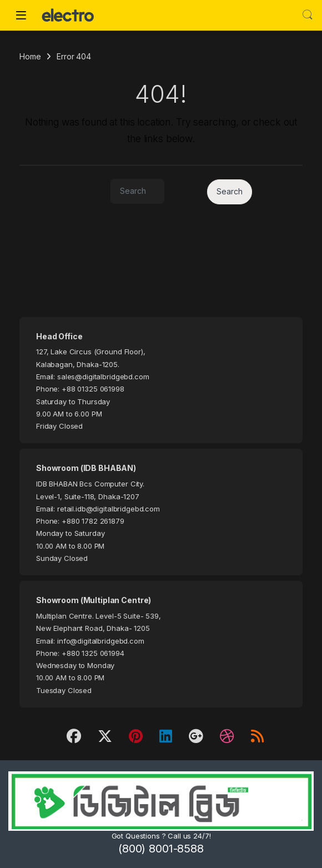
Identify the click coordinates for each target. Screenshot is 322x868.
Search (308, 15)
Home (30, 56)
